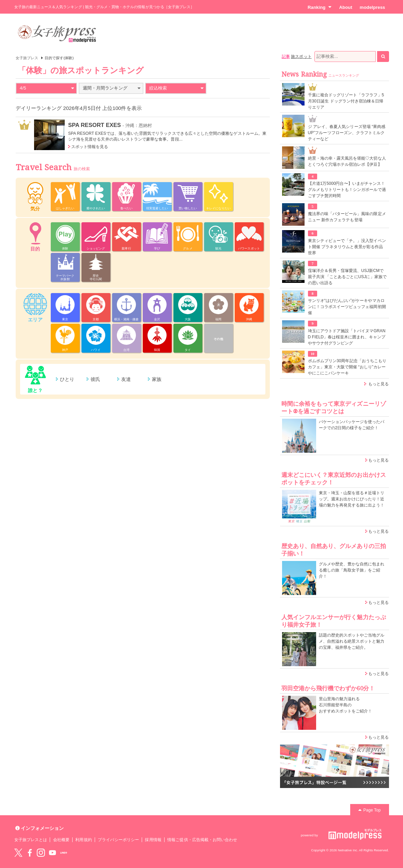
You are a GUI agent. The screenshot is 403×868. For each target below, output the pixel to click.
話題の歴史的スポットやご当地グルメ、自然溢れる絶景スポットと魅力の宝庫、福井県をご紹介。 (352, 641)
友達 (126, 379)
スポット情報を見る (90, 147)
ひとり (67, 379)
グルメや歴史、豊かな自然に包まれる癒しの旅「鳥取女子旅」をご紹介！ (352, 570)
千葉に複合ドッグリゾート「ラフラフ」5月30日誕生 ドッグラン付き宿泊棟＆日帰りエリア (346, 101)
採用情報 (153, 840)
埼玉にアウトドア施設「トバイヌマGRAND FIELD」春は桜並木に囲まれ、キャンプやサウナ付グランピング (347, 337)
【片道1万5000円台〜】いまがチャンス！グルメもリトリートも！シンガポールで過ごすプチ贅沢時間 (347, 190)
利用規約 (83, 840)
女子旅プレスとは (31, 840)
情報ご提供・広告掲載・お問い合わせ (202, 840)
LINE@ (64, 853)
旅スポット (301, 57)
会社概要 (61, 840)
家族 (157, 379)
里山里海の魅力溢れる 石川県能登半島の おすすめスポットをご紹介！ (346, 705)
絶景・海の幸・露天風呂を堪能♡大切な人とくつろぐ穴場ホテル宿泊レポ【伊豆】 (347, 161)
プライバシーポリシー (118, 840)
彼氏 (95, 379)
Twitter (18, 853)
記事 (286, 57)
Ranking (320, 7)
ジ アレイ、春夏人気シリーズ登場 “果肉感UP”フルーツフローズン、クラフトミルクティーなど (347, 133)
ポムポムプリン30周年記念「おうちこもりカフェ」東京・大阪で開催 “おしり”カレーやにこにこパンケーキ (347, 367)
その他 (218, 339)
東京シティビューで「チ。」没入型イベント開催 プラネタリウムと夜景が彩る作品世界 (347, 247)
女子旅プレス (27, 58)
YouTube (52, 853)
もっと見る (378, 384)
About (345, 7)
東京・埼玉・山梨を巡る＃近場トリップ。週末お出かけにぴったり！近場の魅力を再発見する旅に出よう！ (352, 499)
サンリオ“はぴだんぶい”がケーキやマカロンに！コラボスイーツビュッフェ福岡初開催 (347, 307)
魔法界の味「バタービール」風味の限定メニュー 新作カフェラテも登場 (347, 217)
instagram (41, 853)
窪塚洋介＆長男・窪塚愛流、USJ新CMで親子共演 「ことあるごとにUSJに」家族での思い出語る (347, 277)
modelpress (373, 7)
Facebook (30, 853)
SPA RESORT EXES (95, 125)
